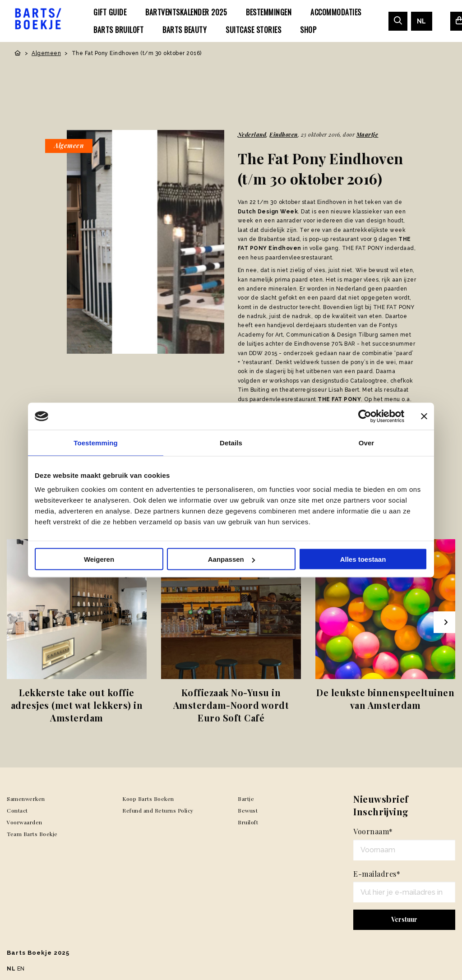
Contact (17, 810)
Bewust (248, 810)
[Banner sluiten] (424, 416)
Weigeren (99, 559)
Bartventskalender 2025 (186, 12)
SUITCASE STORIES (253, 30)
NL (422, 21)
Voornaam (373, 831)
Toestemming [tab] (96, 443)
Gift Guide (110, 12)
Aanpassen (231, 559)
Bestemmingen (269, 12)
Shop (308, 30)
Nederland (252, 134)
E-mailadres (377, 874)
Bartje (246, 799)
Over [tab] (367, 443)
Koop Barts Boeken (148, 799)
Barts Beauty (185, 30)
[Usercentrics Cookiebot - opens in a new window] (365, 416)
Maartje (367, 134)
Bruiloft (248, 822)
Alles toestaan (363, 559)
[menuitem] (110, 12)
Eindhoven (284, 134)
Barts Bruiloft (118, 30)
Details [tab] (231, 443)
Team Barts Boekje (32, 834)
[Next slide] (444, 622)
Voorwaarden (25, 822)
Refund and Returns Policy (158, 810)
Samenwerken (26, 799)
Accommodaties (336, 12)
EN (21, 969)
